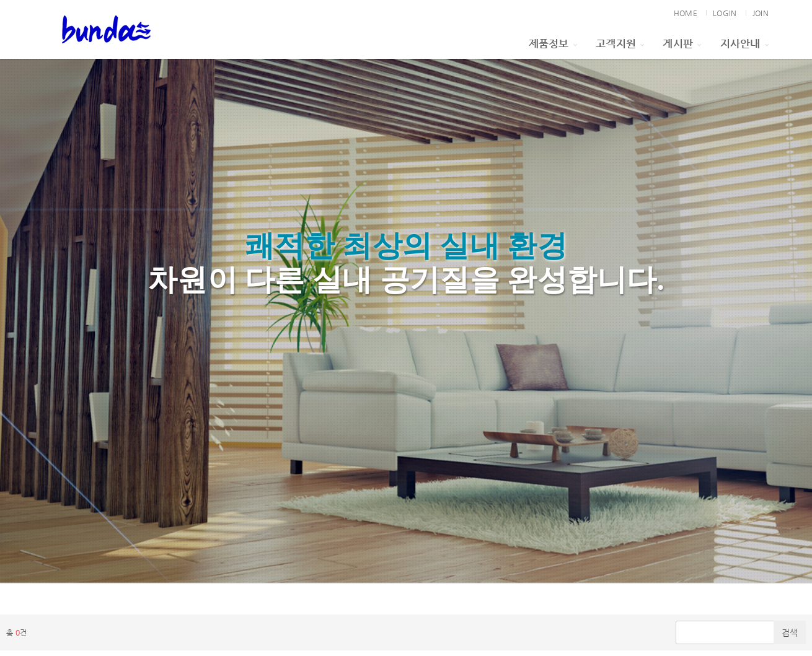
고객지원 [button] (620, 43)
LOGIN (725, 13)
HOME (686, 13)
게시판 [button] (682, 43)
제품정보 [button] (553, 43)
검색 (790, 632)
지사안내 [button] (744, 43)
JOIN (761, 13)
